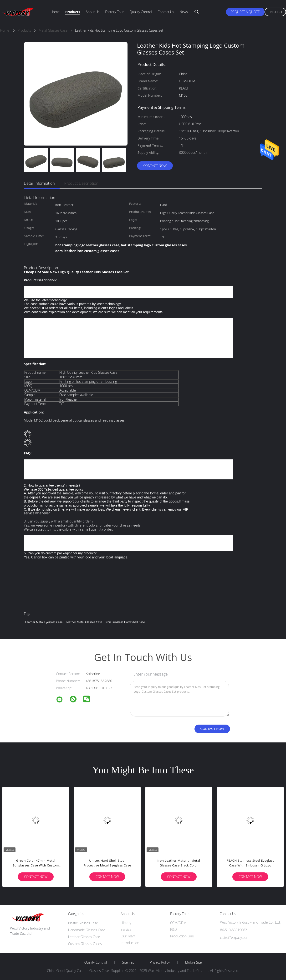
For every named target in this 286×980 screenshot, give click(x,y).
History (126, 923)
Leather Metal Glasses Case (84, 622)
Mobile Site (193, 962)
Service (126, 929)
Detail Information (39, 183)
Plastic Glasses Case (83, 923)
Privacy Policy (160, 962)
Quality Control (141, 12)
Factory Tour (115, 12)
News (184, 12)
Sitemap (128, 962)
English (275, 12)
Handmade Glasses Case (87, 930)
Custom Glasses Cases (85, 944)
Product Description (81, 183)
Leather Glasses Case (84, 937)
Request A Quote (245, 12)
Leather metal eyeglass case (44, 622)
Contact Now (155, 166)
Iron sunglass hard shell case (125, 622)
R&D (174, 929)
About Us (92, 12)
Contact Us (166, 12)
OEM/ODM (178, 923)
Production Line (182, 936)
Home (55, 12)
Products (73, 12)
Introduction (130, 943)
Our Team (128, 936)
